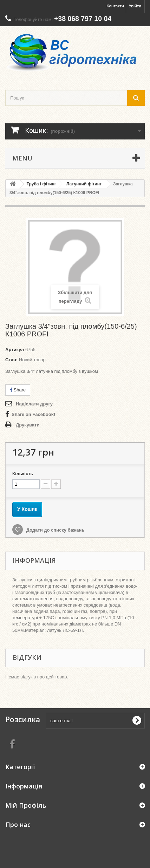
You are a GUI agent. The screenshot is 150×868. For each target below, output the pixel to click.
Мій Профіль (26, 805)
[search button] (136, 98)
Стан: (11, 360)
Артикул (15, 350)
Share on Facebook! (33, 414)
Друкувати (28, 425)
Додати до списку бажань (55, 530)
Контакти (115, 6)
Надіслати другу (34, 404)
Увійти (135, 6)
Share (18, 390)
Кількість (23, 474)
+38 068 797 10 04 (83, 19)
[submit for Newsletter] (137, 720)
